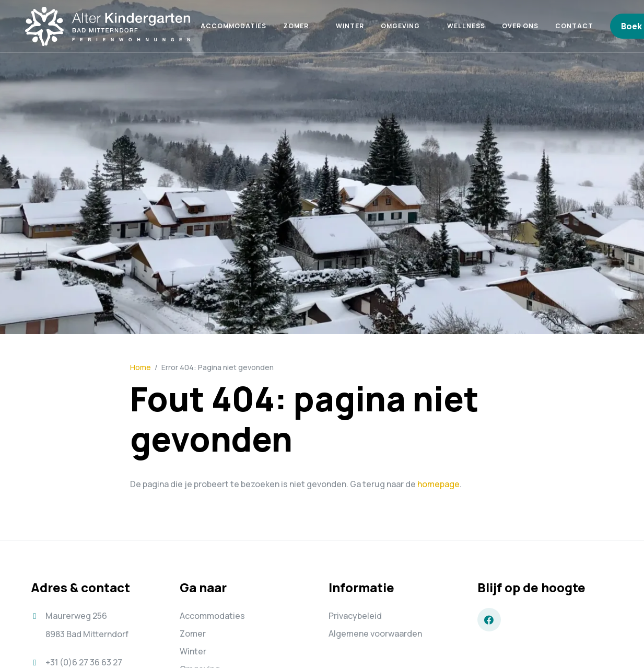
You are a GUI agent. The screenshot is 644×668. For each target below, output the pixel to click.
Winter (350, 26)
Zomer (296, 26)
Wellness (466, 26)
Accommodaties (233, 26)
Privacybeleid (355, 616)
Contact (574, 26)
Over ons (520, 26)
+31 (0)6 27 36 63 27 (84, 662)
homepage (438, 484)
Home (140, 367)
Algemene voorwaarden (375, 634)
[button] (318, 26)
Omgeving (400, 26)
